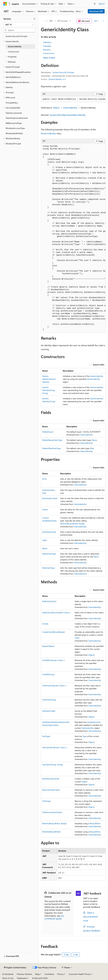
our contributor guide (54, 917)
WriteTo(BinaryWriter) (51, 832)
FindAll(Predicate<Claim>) (53, 660)
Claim (77, 638)
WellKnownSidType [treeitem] (14, 123)
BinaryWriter (95, 823)
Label (44, 540)
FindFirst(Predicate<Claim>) (54, 686)
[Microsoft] (5, 4)
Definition (47, 42)
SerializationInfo (94, 722)
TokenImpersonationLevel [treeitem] (17, 118)
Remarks (47, 50)
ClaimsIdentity (70, 108)
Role (92, 448)
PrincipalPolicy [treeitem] (12, 103)
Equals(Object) (48, 646)
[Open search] (95, 4)
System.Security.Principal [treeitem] (16, 36)
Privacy (60, 974)
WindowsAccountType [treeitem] (15, 128)
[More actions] (103, 21)
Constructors (49, 53)
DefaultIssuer (48, 432)
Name (94, 440)
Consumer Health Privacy (80, 974)
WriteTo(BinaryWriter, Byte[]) (72, 524)
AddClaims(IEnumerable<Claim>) (56, 612)
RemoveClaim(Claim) (51, 790)
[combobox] (19, 25)
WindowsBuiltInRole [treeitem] (14, 133)
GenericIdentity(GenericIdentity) (49, 379)
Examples (47, 46)
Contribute (49, 974)
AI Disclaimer (8, 974)
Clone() (45, 624)
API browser (63, 21)
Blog (37, 974)
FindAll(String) (48, 674)
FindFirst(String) (49, 700)
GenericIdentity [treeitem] (15, 46)
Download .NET (96, 11)
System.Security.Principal (63, 72)
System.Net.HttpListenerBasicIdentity (68, 115)
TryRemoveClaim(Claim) (52, 812)
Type (85, 736)
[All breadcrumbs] (43, 21)
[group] (73, 99)
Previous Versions (24, 974)
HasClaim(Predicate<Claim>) (55, 747)
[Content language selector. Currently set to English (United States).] (15, 968)
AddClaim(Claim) (49, 601)
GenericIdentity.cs (56, 79)
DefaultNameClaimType (52, 440)
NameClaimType (49, 554)
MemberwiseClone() (51, 779)
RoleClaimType (48, 568)
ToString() (46, 801)
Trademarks (22, 978)
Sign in (102, 4)
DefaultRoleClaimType (51, 448)
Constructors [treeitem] (13, 52)
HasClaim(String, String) (52, 765)
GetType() (46, 736)
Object (56, 108)
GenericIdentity (48, 133)
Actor (45, 479)
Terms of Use (8, 978)
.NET (51, 21)
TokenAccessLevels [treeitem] (14, 113)
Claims (45, 509)
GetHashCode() (49, 711)
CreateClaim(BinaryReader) (54, 632)
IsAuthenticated (49, 532)
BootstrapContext (50, 498)
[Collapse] (34, 19)
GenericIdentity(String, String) (49, 390)
